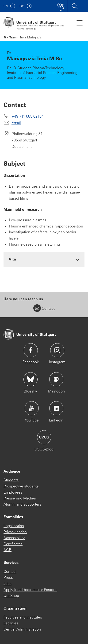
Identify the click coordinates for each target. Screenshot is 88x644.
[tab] (44, 259)
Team (13, 37)
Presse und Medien (20, 498)
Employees (13, 492)
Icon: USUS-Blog (44, 437)
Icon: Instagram (57, 350)
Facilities (11, 623)
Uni (6, 6)
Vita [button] (12, 259)
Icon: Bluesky (31, 379)
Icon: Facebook (31, 350)
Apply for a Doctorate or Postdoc (30, 590)
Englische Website (5, 37)
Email (16, 123)
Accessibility (14, 538)
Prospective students (21, 486)
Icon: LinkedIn (56, 408)
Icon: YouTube (32, 408)
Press (8, 577)
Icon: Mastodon (56, 379)
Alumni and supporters (22, 504)
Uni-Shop (11, 595)
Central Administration (22, 629)
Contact (44, 308)
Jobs (8, 583)
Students (11, 480)
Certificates (13, 544)
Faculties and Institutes (23, 617)
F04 (22, 6)
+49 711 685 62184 (28, 116)
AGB (8, 550)
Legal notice (14, 526)
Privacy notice (15, 532)
